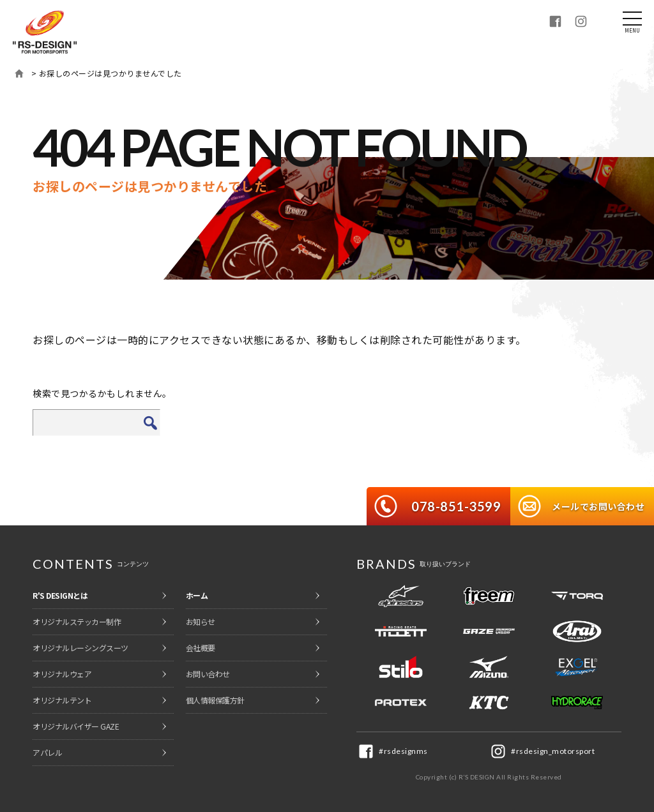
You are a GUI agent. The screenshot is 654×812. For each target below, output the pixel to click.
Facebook (555, 21)
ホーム (19, 73)
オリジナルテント (62, 700)
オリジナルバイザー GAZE (76, 726)
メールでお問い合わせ (598, 506)
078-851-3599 (456, 506)
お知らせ (201, 621)
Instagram (581, 21)
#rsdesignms (403, 751)
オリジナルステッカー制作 (77, 621)
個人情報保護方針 (215, 700)
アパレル (47, 752)
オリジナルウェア (62, 674)
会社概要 (201, 648)
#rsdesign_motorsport (553, 751)
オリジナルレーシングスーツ (80, 648)
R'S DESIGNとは (60, 595)
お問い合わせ (208, 674)
